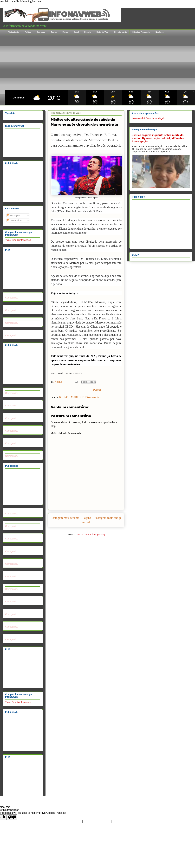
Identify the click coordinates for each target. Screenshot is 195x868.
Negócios (160, 32)
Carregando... (12, 298)
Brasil (76, 32)
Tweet (8, 240)
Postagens (14, 215)
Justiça (54, 32)
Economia (41, 32)
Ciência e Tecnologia (141, 32)
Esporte (88, 32)
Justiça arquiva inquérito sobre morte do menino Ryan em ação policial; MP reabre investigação (158, 138)
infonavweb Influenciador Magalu (149, 118)
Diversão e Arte (120, 32)
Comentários (15, 220)
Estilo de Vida (102, 32)
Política (28, 32)
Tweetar (97, 390)
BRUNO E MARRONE (71, 397)
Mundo (65, 32)
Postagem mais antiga (108, 518)
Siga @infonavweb (21, 240)
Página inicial (14, 32)
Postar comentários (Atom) (91, 534)
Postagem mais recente (65, 518)
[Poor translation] (12, 817)
